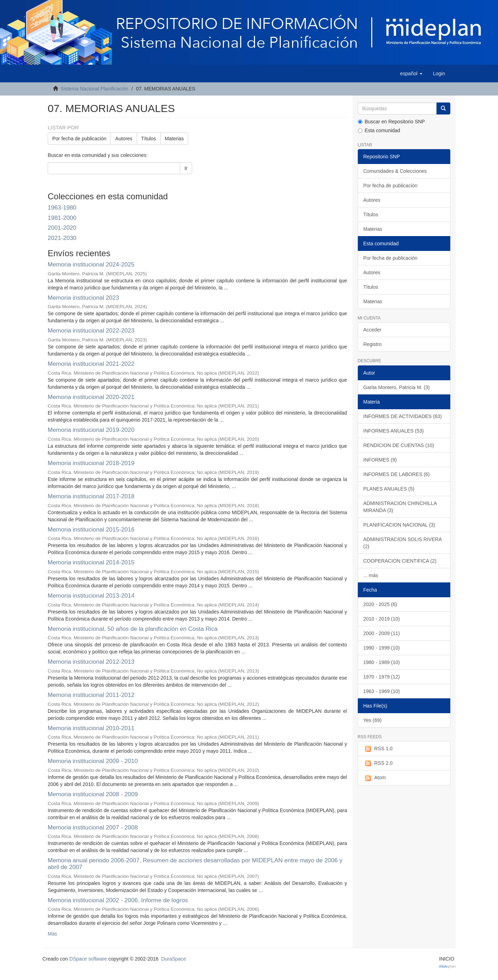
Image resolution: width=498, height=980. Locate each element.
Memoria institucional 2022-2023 (91, 331)
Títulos (149, 139)
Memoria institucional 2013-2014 (91, 596)
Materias (174, 139)
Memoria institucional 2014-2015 (91, 562)
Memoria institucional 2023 (83, 298)
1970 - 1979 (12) (382, 677)
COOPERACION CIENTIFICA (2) (400, 561)
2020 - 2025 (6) (380, 604)
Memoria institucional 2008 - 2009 (93, 794)
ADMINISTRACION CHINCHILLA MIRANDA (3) (400, 507)
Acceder (372, 330)
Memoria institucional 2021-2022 (91, 364)
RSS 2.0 (378, 763)
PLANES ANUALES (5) (389, 489)
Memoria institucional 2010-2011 (91, 728)
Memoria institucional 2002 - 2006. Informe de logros (118, 900)
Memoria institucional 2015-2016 (91, 530)
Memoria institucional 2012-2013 (91, 662)
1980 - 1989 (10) (382, 662)
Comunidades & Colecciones (395, 171)
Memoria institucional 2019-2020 (91, 430)
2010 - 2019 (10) (382, 619)
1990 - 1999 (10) (382, 648)
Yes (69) (373, 720)
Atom (375, 778)
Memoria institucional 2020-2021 (91, 397)
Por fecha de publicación (79, 139)
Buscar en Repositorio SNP (391, 122)
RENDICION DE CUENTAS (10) (399, 445)
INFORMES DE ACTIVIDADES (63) (403, 416)
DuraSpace (173, 959)
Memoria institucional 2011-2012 (91, 695)
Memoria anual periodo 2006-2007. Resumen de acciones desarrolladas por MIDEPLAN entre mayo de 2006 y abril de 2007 (195, 864)
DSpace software (88, 959)
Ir (186, 168)
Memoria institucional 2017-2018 (91, 496)
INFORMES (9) (380, 460)
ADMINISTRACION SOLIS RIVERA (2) (403, 543)
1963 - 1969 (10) (382, 691)
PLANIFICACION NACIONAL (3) (399, 525)
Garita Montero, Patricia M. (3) (397, 387)
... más (371, 575)
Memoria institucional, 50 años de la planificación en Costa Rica (133, 629)
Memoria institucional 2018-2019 (91, 463)
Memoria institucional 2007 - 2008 (93, 828)
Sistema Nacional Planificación (94, 89)
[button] (411, 74)
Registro (373, 344)
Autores (124, 139)
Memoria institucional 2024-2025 (91, 265)
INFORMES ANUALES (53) (394, 431)
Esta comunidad (379, 130)
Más (52, 934)
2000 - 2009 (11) (382, 633)
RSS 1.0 (378, 749)
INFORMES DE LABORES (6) (397, 474)
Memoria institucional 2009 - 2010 (93, 761)
